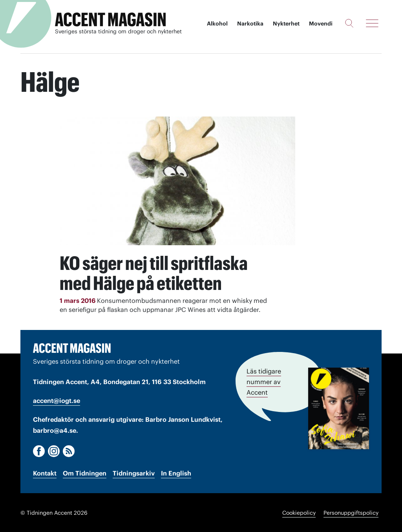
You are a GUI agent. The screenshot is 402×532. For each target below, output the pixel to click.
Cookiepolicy (299, 512)
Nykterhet (286, 24)
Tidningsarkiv (134, 473)
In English (176, 473)
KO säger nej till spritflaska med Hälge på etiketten (157, 273)
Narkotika (250, 24)
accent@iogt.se (57, 400)
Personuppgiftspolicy (351, 512)
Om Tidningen (85, 473)
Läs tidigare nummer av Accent (264, 381)
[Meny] (372, 23)
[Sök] (349, 23)
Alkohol (217, 24)
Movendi (321, 24)
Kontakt (45, 473)
